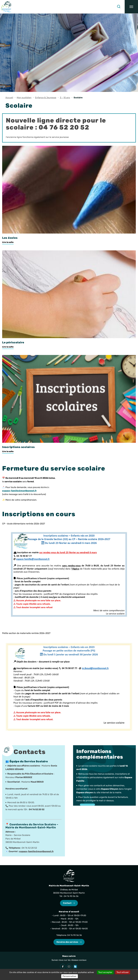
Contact (67, 903)
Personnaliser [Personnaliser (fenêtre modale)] (70, 976)
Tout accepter (105, 972)
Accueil (9, 98)
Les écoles (10, 238)
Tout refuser (123, 972)
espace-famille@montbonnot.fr (36, 851)
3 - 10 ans (65, 98)
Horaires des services (67, 942)
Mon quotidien (24, 98)
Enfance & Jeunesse (46, 98)
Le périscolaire (13, 342)
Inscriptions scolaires (18, 447)
